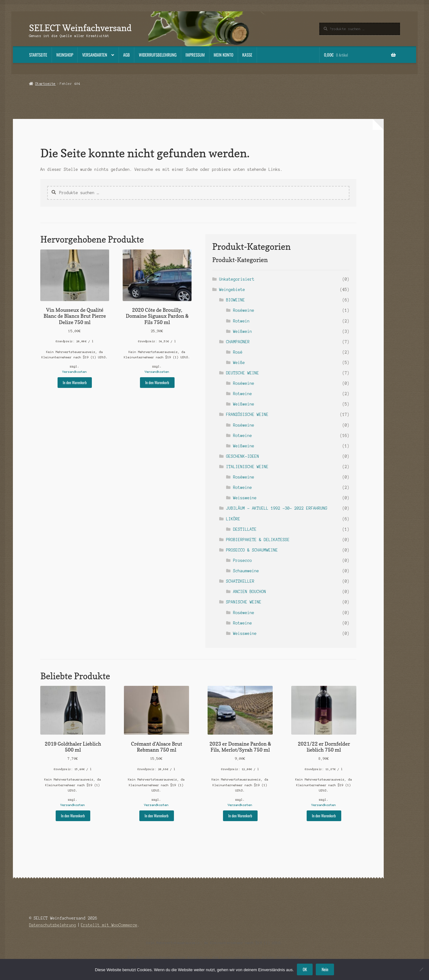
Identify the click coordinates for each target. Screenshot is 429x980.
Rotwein (241, 321)
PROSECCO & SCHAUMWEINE (252, 550)
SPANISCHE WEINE (244, 602)
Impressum (195, 55)
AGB (127, 55)
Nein (325, 969)
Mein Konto (223, 55)
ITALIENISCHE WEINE (247, 467)
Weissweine (245, 498)
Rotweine (242, 394)
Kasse (247, 55)
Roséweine (244, 310)
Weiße (239, 363)
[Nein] (421, 969)
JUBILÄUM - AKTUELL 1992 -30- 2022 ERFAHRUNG (277, 508)
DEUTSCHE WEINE (243, 373)
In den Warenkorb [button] (75, 382)
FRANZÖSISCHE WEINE (247, 414)
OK (305, 969)
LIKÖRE (233, 519)
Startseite (38, 55)
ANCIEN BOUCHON (250, 592)
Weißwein (242, 331)
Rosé (238, 352)
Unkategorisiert (237, 279)
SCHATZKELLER (240, 581)
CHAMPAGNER (238, 342)
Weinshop (64, 55)
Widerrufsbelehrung (158, 55)
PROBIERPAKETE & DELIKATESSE (258, 540)
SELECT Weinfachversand (80, 28)
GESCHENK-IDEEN (243, 456)
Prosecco (242, 560)
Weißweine (244, 404)
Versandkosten (75, 372)
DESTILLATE (245, 529)
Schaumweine (246, 571)
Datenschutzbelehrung (53, 925)
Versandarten (95, 55)
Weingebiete (232, 290)
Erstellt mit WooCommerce (109, 925)
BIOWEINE (236, 300)
